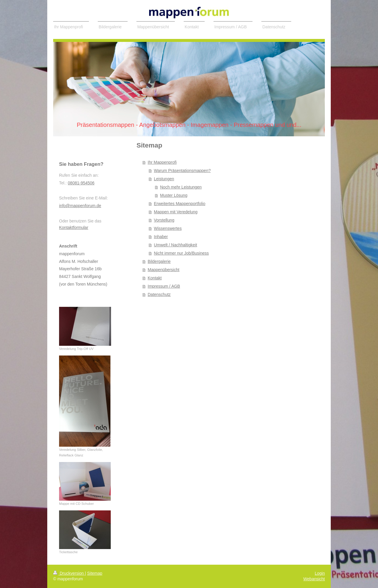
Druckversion (69, 573)
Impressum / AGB (164, 286)
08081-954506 (81, 183)
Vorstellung (164, 220)
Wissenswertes (168, 228)
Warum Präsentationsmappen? (182, 171)
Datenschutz (159, 294)
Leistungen (164, 179)
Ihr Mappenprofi (162, 162)
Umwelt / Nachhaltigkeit (175, 245)
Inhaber (161, 237)
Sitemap (95, 573)
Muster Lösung (174, 195)
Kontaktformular (74, 227)
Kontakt (155, 278)
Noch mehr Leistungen (181, 187)
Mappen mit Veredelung (176, 212)
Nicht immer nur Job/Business (181, 253)
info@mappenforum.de (80, 206)
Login (320, 573)
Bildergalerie (159, 261)
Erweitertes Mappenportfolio (180, 204)
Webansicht (314, 579)
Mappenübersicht (163, 270)
